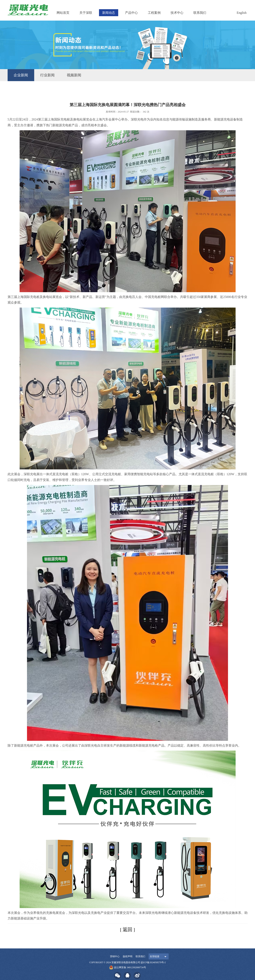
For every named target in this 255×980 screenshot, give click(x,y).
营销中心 (115, 956)
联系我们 (200, 13)
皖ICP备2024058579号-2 (153, 962)
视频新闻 (74, 75)
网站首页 (63, 13)
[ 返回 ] (128, 930)
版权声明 (128, 956)
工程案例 (154, 13)
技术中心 (177, 13)
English (242, 13)
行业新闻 (47, 75)
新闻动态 (109, 13)
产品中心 (131, 13)
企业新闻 (21, 75)
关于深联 (86, 13)
